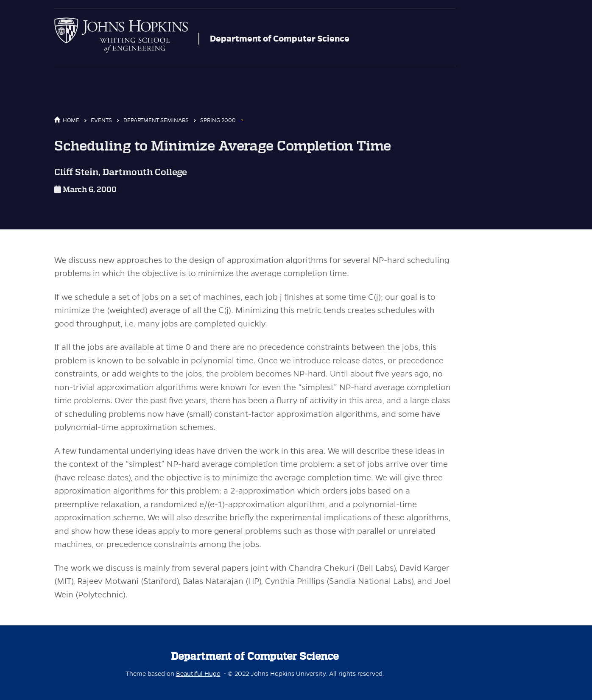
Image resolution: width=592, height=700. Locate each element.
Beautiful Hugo (198, 674)
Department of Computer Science (280, 39)
